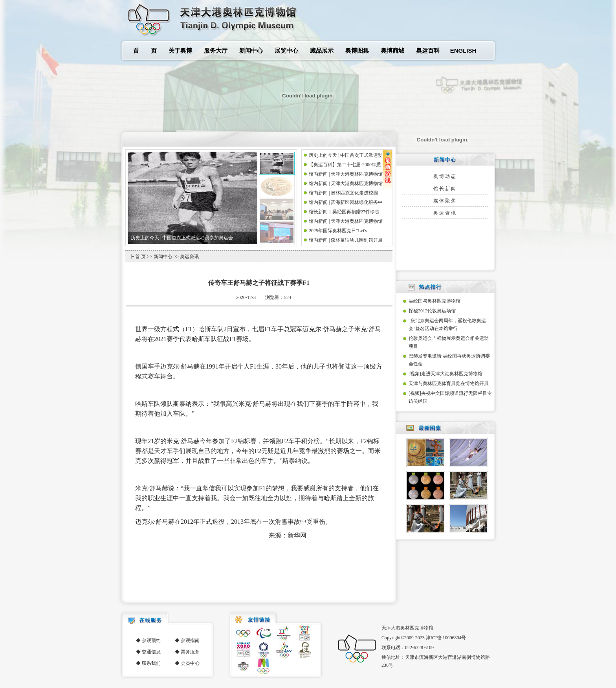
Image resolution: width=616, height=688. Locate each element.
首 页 (145, 50)
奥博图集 (357, 50)
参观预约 (151, 640)
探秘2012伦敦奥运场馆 (432, 311)
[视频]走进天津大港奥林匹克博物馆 (445, 374)
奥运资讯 (445, 213)
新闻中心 (251, 50)
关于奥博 (180, 50)
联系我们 (151, 663)
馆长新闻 (445, 189)
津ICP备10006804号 (446, 638)
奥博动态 (445, 176)
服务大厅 (216, 50)
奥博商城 (392, 50)
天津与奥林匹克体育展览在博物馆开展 (449, 383)
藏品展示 (322, 50)
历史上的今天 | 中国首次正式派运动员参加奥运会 (182, 238)
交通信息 (151, 652)
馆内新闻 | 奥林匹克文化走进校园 (343, 193)
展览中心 (286, 50)
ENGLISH (463, 50)
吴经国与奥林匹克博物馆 (434, 301)
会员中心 (190, 663)
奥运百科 (428, 50)
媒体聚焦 (445, 201)
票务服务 (190, 652)
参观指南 (190, 640)
